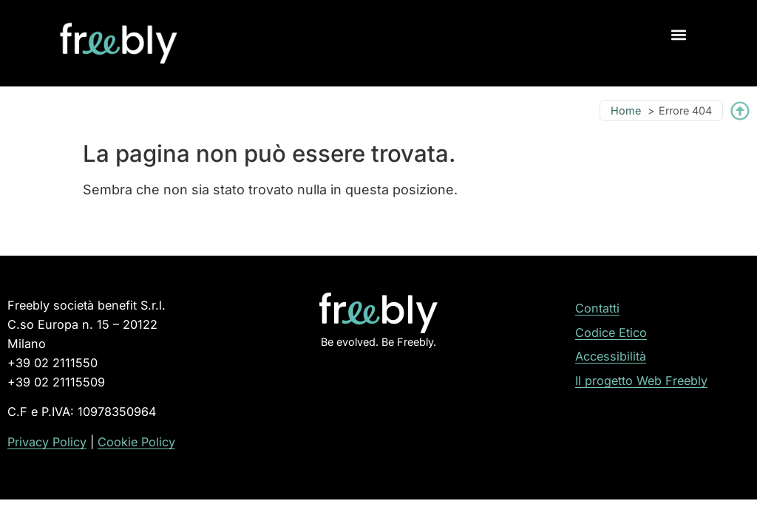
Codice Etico (611, 332)
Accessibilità (611, 356)
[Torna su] (740, 111)
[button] (679, 34)
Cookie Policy (136, 442)
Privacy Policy (47, 442)
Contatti (597, 308)
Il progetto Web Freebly (641, 381)
